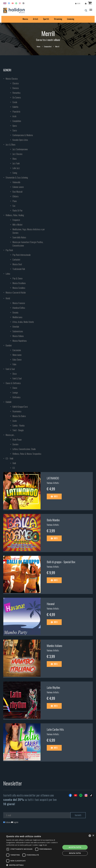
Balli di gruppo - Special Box (61, 562)
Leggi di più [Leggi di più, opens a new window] (43, 845)
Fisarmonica (17, 411)
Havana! (51, 604)
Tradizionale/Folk (19, 269)
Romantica (16, 93)
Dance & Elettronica (13, 383)
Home (39, 46)
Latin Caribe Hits (55, 729)
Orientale (16, 327)
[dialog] (48, 850)
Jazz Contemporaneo (20, 149)
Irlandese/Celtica (19, 308)
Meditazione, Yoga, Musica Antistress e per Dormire (29, 231)
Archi (14, 116)
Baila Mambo (53, 520)
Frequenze (16, 220)
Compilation (17, 121)
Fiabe (14, 364)
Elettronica (16, 397)
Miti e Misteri (17, 225)
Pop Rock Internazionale (22, 255)
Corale (15, 102)
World (8, 298)
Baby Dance (17, 360)
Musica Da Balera (19, 416)
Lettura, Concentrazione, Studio (24, 449)
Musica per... (10, 435)
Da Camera (17, 97)
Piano (15, 201)
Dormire (15, 444)
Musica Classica (12, 79)
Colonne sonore (18, 187)
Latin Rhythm (53, 687)
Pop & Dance (17, 278)
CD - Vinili (9, 458)
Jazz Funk (16, 163)
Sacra (15, 130)
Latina (8, 274)
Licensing (71, 19)
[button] (33, 865)
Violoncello (16, 182)
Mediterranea (17, 317)
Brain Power (17, 440)
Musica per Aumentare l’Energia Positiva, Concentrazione (28, 244)
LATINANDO (53, 478)
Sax (14, 206)
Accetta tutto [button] (75, 847)
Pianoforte (16, 112)
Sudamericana (18, 331)
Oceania (15, 312)
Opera (15, 126)
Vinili (14, 463)
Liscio (15, 421)
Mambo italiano (54, 646)
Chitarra (15, 196)
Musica (25, 19)
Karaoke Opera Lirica (20, 140)
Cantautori (16, 260)
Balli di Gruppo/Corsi (20, 407)
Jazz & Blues (11, 145)
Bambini (9, 345)
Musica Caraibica (19, 288)
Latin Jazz (16, 168)
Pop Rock (9, 250)
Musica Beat (17, 264)
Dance (15, 388)
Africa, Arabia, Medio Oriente (23, 322)
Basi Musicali (17, 192)
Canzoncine (17, 350)
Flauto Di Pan (17, 210)
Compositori (48, 46)
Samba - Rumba (18, 425)
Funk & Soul (10, 369)
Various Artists (53, 483)
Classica (16, 83)
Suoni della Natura (19, 237)
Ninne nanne (17, 355)
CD (14, 468)
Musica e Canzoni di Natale (16, 292)
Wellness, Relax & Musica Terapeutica (27, 454)
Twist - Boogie (18, 430)
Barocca (16, 88)
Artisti (36, 19)
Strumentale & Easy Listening (17, 177)
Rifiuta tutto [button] (75, 853)
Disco (15, 374)
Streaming (58, 19)
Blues (15, 159)
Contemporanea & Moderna (23, 135)
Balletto (15, 107)
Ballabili (8, 402)
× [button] (93, 836)
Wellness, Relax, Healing (15, 215)
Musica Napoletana (20, 341)
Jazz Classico (17, 154)
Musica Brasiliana (19, 283)
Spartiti (46, 19)
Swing (15, 173)
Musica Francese (19, 303)
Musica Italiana (18, 336)
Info (54, 496)
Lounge (15, 392)
